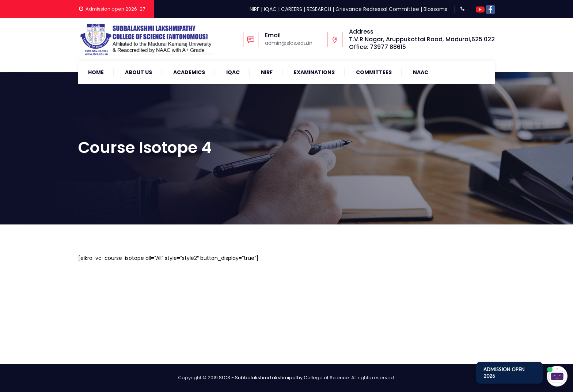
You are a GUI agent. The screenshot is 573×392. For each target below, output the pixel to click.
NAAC (421, 72)
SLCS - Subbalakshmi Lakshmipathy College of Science (284, 378)
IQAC (270, 9)
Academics (189, 72)
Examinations (314, 72)
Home (96, 72)
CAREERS (292, 9)
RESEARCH (319, 9)
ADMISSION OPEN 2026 (504, 373)
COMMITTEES (374, 72)
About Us (138, 72)
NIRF (255, 9)
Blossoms (435, 9)
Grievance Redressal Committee (377, 9)
